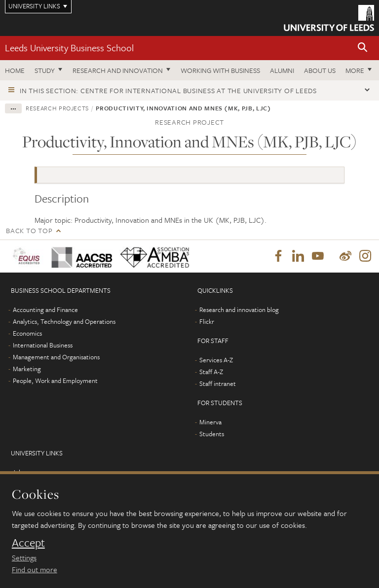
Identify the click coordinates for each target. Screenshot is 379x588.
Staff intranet (218, 383)
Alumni (282, 70)
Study (45, 70)
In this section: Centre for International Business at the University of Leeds (168, 90)
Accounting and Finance (45, 310)
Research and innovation (118, 70)
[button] (363, 48)
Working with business (220, 70)
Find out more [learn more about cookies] (35, 569)
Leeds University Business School (69, 48)
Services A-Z (216, 360)
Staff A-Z (211, 372)
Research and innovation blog (239, 310)
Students (212, 434)
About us (320, 70)
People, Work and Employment (55, 380)
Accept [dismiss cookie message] (28, 543)
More (355, 70)
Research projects (57, 108)
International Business (43, 345)
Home (15, 70)
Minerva (210, 422)
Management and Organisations (56, 357)
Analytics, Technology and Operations (64, 321)
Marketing (27, 369)
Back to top (29, 230)
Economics (27, 333)
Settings (24, 557)
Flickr (207, 321)
